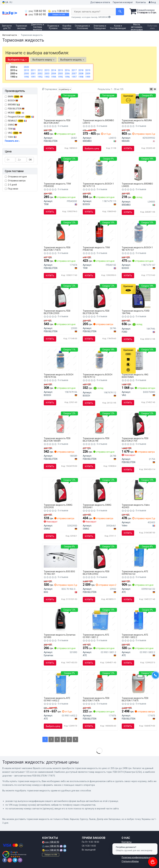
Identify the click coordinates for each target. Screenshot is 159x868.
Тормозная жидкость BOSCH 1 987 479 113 (98, 185)
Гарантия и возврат (123, 2)
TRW (12, 129)
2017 (74, 70)
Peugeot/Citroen (19, 117)
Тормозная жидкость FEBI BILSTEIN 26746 (96, 312)
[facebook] (5, 860)
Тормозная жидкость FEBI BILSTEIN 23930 (57, 312)
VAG (13, 133)
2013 (47, 70)
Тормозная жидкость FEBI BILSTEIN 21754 (135, 440)
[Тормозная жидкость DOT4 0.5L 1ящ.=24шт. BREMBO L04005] (138, 170)
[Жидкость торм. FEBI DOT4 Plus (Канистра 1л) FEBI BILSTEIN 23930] (60, 297)
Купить (50, 148)
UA (5, 2)
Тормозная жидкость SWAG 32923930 (58, 506)
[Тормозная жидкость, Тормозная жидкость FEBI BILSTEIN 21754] (138, 424)
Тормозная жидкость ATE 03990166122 (135, 573)
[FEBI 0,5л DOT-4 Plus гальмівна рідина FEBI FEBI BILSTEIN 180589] (60, 423)
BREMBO (12, 105)
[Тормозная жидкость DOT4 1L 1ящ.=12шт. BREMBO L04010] (99, 106)
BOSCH (13, 101)
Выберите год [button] (17, 60)
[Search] (120, 12)
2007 (74, 74)
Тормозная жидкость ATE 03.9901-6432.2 (57, 699)
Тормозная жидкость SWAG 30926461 (97, 506)
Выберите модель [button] (72, 60)
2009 (88, 74)
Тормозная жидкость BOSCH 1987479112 (98, 376)
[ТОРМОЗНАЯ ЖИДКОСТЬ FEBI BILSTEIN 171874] (60, 232)
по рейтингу (65, 89)
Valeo (12, 137)
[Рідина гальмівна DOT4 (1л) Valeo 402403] (138, 490)
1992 (40, 77)
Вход (152, 2)
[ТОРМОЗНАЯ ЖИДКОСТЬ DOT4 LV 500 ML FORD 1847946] (138, 297)
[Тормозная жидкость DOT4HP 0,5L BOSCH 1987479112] (99, 359)
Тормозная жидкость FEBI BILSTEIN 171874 (57, 249)
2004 (54, 74)
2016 (67, 70)
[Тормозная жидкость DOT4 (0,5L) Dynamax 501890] (60, 621)
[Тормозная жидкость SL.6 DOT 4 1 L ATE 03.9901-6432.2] (60, 683)
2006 (67, 74)
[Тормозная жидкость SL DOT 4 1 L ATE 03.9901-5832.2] (138, 620)
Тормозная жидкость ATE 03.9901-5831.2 (96, 636)
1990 (26, 77)
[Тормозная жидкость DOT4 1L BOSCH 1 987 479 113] (99, 169)
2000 (26, 74)
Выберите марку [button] (43, 60)
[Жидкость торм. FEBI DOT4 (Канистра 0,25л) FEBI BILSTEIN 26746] (99, 297)
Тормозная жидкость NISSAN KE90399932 (137, 122)
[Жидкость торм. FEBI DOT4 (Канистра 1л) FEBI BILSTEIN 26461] (60, 105)
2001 (33, 74)
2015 (60, 70)
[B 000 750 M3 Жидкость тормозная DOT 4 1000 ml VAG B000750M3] (138, 360)
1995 (60, 77)
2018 (81, 70)
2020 (26, 67)
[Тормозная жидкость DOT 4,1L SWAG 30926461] (99, 491)
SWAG (11, 125)
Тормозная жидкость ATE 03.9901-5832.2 (135, 636)
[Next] (75, 739)
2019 (88, 70)
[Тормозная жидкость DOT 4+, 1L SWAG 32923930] (60, 491)
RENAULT (16, 121)
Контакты (141, 2)
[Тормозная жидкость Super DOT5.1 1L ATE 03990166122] (138, 556)
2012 (40, 70)
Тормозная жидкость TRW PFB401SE (96, 249)
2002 (40, 74)
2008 (81, 74)
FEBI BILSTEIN (15, 109)
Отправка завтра (15, 181)
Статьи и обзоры (130, 861)
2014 (54, 70)
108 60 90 (35, 11)
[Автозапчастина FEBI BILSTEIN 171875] (138, 683)
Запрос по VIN (59, 15)
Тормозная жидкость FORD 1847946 (136, 312)
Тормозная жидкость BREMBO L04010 (98, 122)
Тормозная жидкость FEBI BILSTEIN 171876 (96, 699)
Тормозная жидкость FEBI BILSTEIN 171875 (135, 699)
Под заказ (11, 189)
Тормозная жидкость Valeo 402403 (136, 506)
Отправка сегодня (16, 177)
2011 (33, 70)
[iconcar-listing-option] (155, 89)
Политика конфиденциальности (138, 857)
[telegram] (15, 860)
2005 (60, 74)
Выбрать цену (92, 148)
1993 (47, 77)
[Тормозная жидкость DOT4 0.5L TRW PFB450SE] (60, 169)
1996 (67, 77)
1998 (81, 77)
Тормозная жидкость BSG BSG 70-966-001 (59, 573)
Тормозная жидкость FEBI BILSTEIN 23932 (96, 573)
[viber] (20, 860)
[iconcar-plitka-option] (151, 89)
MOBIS (16, 113)
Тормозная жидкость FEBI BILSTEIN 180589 (57, 440)
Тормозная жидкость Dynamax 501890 (60, 636)
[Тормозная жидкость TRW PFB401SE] (99, 232)
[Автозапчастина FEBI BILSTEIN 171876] (99, 683)
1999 (88, 77)
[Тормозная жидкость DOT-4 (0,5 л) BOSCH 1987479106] (60, 359)
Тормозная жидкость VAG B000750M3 (135, 376)
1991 (33, 77)
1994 (54, 77)
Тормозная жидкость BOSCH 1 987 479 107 (137, 249)
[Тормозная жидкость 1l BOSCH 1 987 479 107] (138, 232)
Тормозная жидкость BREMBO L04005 (137, 185)
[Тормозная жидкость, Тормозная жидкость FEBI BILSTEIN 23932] (99, 557)
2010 (26, 70)
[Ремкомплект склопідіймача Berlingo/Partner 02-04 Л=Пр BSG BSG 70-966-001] (60, 556)
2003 (47, 74)
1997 (74, 77)
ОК (30, 160)
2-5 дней (11, 185)
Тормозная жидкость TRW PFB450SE (57, 185)
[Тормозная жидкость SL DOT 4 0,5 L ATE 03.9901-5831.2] (99, 620)
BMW (14, 97)
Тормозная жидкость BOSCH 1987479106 (59, 376)
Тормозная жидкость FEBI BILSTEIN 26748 (96, 440)
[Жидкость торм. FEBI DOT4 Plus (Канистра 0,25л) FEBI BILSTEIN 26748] (99, 423)
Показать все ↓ (12, 141)
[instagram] (10, 860)
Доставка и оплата (100, 2)
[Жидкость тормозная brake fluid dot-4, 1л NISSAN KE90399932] (138, 106)
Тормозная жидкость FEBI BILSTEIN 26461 (57, 122)
